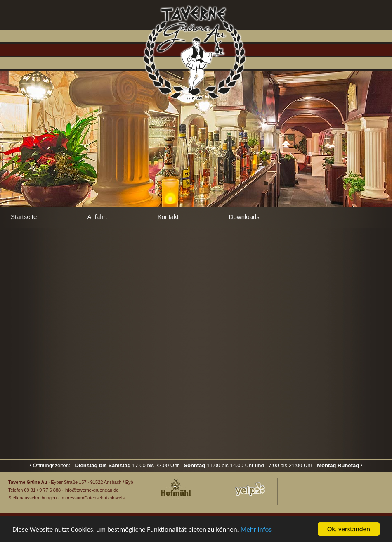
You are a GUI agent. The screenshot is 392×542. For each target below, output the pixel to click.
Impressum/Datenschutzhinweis (93, 498)
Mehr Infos (256, 529)
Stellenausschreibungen (32, 498)
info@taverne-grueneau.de (91, 490)
